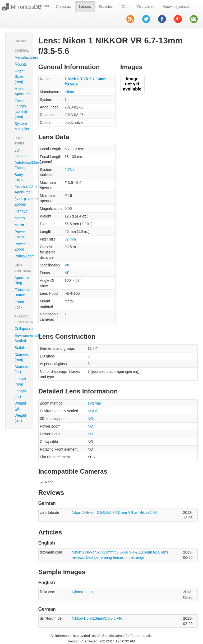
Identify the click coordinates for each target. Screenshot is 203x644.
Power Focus (20, 234)
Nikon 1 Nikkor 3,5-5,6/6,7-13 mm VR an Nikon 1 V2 (114, 513)
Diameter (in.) (21, 369)
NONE (93, 411)
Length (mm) (20, 382)
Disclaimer (146, 7)
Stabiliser (21, 348)
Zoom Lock (19, 305)
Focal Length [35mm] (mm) (21, 109)
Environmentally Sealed (21, 338)
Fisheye (21, 211)
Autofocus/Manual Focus (21, 165)
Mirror (19, 225)
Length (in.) (20, 394)
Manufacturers (21, 57)
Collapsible (21, 329)
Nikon (69, 92)
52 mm (70, 239)
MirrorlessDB (30, 7)
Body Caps (19, 177)
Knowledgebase (176, 7)
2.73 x (70, 170)
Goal (126, 7)
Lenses (85, 7)
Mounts (21, 64)
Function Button (21, 292)
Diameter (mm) (21, 357)
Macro (20, 218)
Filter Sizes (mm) (19, 76)
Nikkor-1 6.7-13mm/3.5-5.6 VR (97, 618)
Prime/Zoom (21, 256)
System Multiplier (21, 126)
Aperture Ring (21, 280)
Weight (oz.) (20, 418)
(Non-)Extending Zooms (21, 202)
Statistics (106, 7)
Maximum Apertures (21, 91)
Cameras (64, 7)
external (94, 403)
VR (67, 265)
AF (67, 273)
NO (90, 419)
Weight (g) (20, 406)
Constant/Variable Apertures (21, 189)
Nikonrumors (82, 592)
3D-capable (21, 153)
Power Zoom (20, 247)
